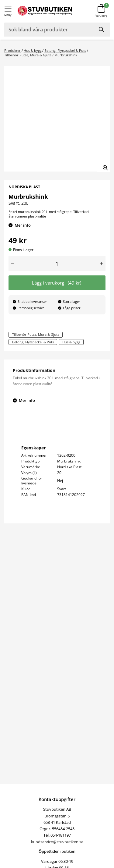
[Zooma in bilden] (103, 165)
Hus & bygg (33, 50)
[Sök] (102, 30)
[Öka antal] (102, 264)
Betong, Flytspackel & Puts (65, 50)
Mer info (23, 225)
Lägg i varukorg (57, 283)
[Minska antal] (13, 264)
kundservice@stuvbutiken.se (57, 842)
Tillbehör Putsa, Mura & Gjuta (28, 55)
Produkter (12, 50)
